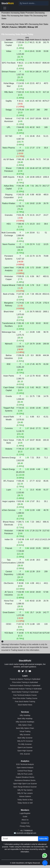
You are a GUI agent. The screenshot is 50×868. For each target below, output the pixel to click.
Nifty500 (22, 27)
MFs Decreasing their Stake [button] (36, 24)
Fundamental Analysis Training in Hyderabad (25, 689)
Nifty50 (5, 27)
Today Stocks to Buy (25, 800)
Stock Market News (25, 705)
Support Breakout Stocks (25, 777)
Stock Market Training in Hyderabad (25, 692)
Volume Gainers (25, 796)
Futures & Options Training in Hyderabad (25, 679)
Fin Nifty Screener (25, 744)
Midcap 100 (33, 27)
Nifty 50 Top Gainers (25, 790)
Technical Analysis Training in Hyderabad (25, 685)
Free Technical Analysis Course (25, 695)
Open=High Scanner (25, 751)
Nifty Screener (25, 735)
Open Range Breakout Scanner (25, 787)
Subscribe (43, 839)
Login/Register (25, 813)
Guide (25, 817)
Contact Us (25, 823)
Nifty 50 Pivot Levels (25, 774)
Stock (8, 3)
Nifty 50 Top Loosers (25, 793)
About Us (25, 820)
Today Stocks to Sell (25, 803)
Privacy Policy (25, 826)
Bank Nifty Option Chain (25, 728)
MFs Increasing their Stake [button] (13, 24)
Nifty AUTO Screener (25, 741)
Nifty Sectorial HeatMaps (25, 722)
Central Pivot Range (25, 771)
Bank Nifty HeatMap (25, 719)
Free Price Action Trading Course (25, 698)
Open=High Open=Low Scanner (25, 784)
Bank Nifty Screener (25, 738)
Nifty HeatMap (25, 715)
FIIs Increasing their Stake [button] (18, 16)
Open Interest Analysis (25, 768)
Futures (13, 27)
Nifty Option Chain (25, 725)
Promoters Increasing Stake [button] (13, 13)
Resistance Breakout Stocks (25, 780)
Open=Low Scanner (25, 747)
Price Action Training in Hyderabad (25, 682)
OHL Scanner (25, 754)
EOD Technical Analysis (25, 764)
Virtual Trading (25, 731)
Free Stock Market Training (25, 702)
